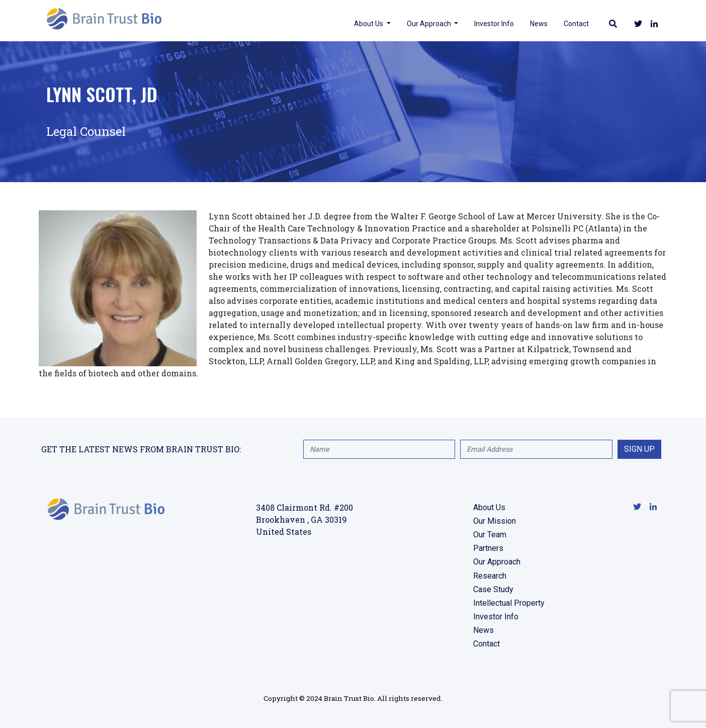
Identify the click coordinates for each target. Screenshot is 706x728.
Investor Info (493, 23)
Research (490, 576)
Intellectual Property (509, 603)
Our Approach (428, 23)
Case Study (493, 589)
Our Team (490, 535)
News (537, 23)
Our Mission (495, 521)
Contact (575, 23)
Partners (488, 548)
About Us (368, 23)
